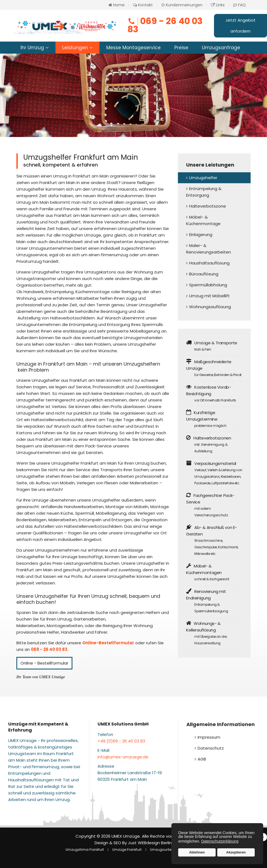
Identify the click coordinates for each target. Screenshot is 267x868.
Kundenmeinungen (182, 5)
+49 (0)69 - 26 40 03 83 (121, 741)
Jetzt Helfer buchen (85, 112)
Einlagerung (201, 235)
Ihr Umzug (32, 48)
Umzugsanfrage (221, 48)
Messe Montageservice (133, 48)
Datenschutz (211, 748)
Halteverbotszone (208, 206)
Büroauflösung (204, 274)
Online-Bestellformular (108, 643)
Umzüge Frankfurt (127, 850)
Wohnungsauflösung (210, 307)
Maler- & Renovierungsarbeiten (209, 249)
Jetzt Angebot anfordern (240, 26)
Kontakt (143, 5)
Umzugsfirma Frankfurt (85, 850)
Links (218, 5)
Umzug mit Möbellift (209, 296)
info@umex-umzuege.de (123, 757)
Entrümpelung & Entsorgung (204, 192)
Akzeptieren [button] (236, 852)
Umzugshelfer (203, 178)
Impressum (209, 737)
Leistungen (75, 48)
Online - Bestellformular (44, 663)
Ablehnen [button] (197, 852)
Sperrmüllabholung (208, 285)
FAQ (239, 5)
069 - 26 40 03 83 (165, 25)
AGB (202, 759)
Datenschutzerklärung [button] (220, 841)
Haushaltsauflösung (209, 263)
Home (117, 5)
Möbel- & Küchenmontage (203, 220)
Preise (181, 48)
